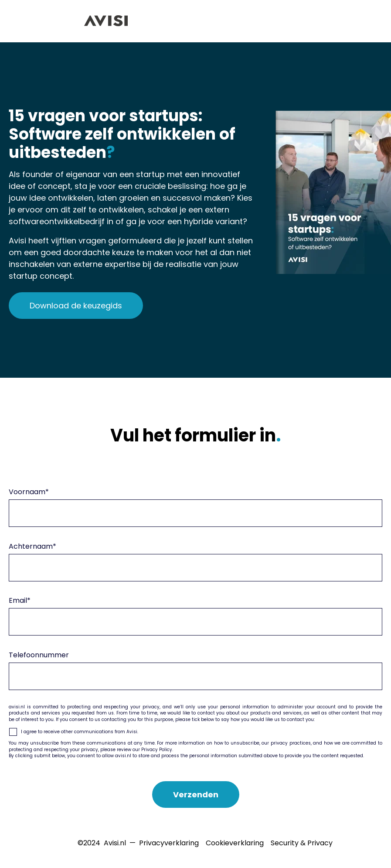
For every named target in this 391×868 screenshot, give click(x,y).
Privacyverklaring (169, 843)
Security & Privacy (302, 843)
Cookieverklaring (235, 843)
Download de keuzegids (76, 306)
